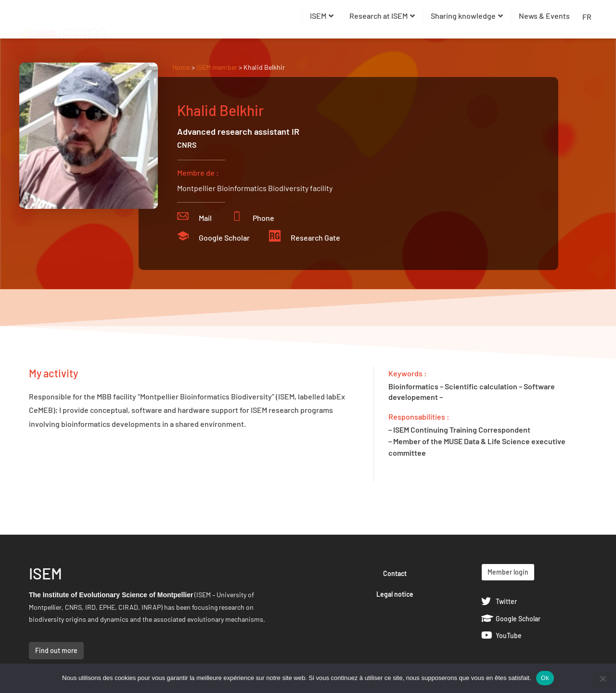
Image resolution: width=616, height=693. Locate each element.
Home (181, 67)
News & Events (544, 16)
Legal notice (395, 594)
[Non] (603, 679)
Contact (395, 573)
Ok (545, 678)
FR (587, 17)
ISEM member (218, 67)
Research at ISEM (382, 16)
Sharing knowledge (467, 16)
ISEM (322, 16)
